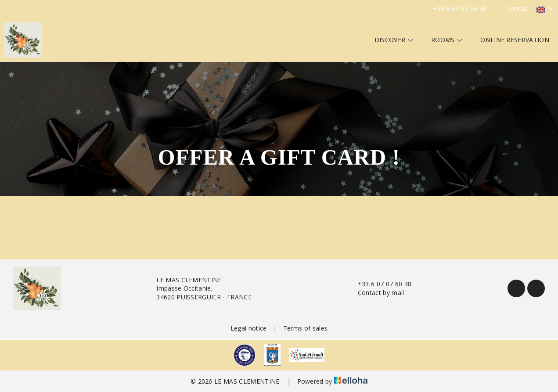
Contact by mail (376, 293)
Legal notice (249, 328)
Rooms (447, 40)
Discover (394, 40)
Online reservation (515, 40)
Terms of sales (305, 328)
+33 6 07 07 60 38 (380, 284)
